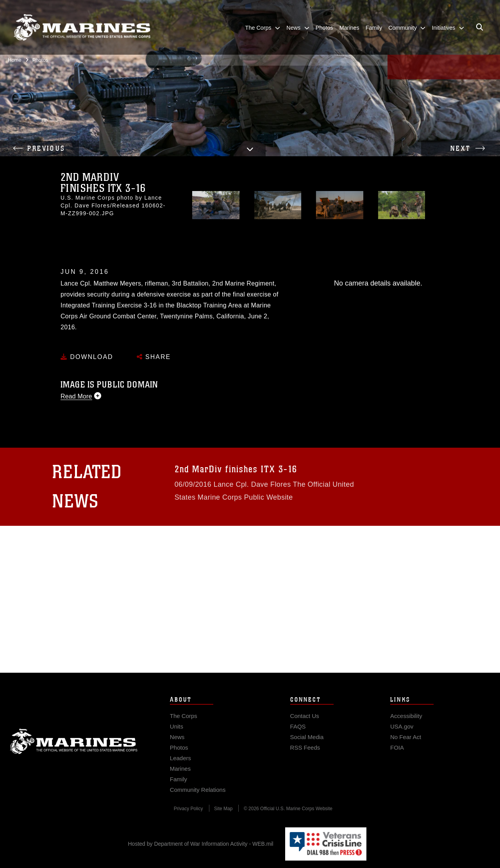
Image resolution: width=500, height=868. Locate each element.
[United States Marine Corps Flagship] (82, 28)
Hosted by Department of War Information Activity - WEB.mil (201, 844)
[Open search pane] (480, 27)
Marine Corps (74, 757)
